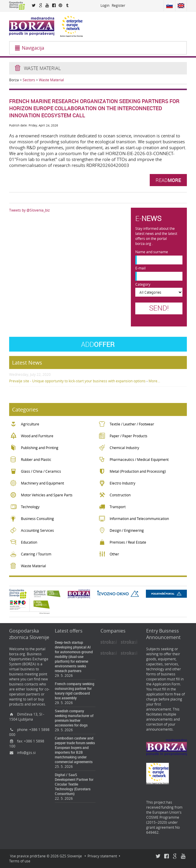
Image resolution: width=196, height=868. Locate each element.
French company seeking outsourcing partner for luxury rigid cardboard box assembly (75, 691)
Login (105, 5)
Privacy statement (102, 856)
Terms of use (20, 861)
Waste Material (51, 80)
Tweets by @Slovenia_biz (29, 210)
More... (154, 381)
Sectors (29, 80)
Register (118, 5)
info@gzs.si (26, 753)
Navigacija (29, 48)
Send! (159, 308)
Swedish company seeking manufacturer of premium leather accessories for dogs (74, 718)
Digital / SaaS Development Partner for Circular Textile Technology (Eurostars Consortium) (74, 784)
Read (168, 180)
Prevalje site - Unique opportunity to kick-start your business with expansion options (77, 381)
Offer (98, 344)
